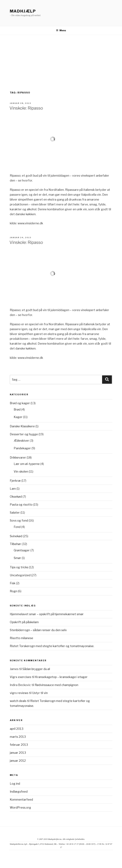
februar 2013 (19, 745)
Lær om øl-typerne (27, 464)
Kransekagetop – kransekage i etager (61, 677)
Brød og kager (20, 403)
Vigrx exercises (20, 677)
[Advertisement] (61, 59)
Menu (61, 30)
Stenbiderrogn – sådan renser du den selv (38, 630)
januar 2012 (18, 761)
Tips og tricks (19, 567)
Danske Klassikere (22, 426)
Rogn (13, 591)
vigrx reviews (19, 693)
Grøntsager (22, 550)
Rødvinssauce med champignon (57, 685)
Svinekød (16, 536)
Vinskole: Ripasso (26, 108)
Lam (13, 489)
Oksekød (16, 497)
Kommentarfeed (21, 800)
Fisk (13, 583)
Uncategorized (20, 575)
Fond (17, 527)
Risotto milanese (21, 638)
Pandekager (22, 448)
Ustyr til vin (40, 693)
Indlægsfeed (19, 792)
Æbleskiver (21, 441)
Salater (15, 513)
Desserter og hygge (24, 434)
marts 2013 (18, 737)
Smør (17, 558)
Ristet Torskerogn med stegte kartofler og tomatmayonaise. (52, 646)
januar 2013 (18, 753)
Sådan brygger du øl (36, 669)
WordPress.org (20, 808)
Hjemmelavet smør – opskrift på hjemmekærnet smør (47, 614)
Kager (18, 417)
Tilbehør (15, 544)
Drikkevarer (18, 458)
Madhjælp (23, 11)
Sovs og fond (19, 521)
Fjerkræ (15, 481)
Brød (17, 410)
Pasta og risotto (21, 505)
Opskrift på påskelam (24, 622)
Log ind (15, 784)
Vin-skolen (21, 472)
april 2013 (17, 729)
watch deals (18, 701)
